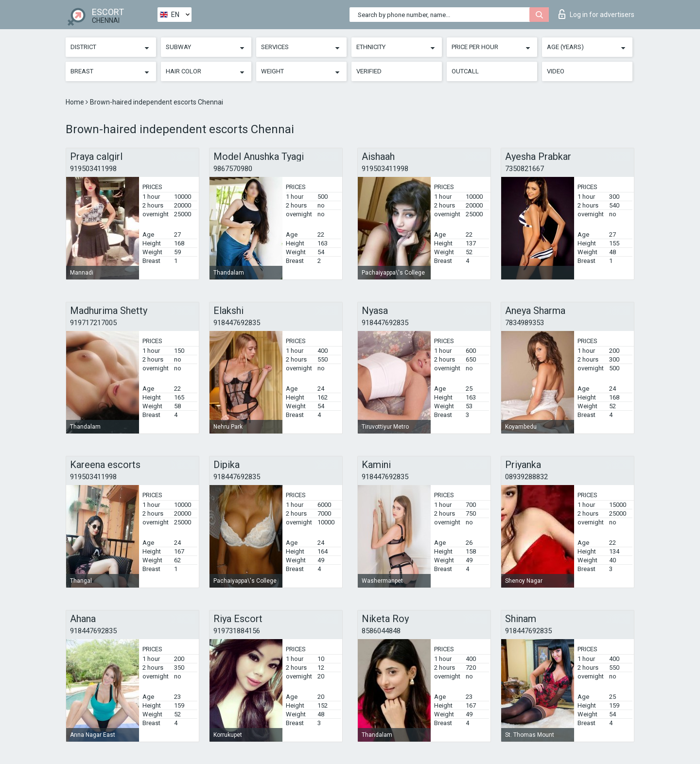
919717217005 (93, 323)
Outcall (465, 71)
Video (556, 71)
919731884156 (237, 631)
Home (76, 102)
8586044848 (381, 631)
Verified (369, 71)
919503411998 (93, 169)
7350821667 (525, 169)
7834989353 (525, 323)
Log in (596, 14)
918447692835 (237, 323)
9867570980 (233, 169)
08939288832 (526, 477)
